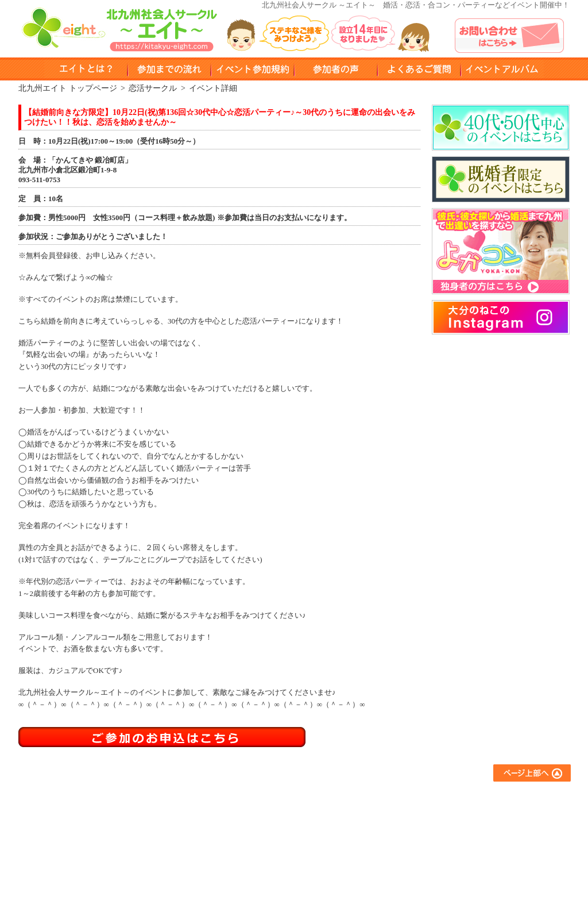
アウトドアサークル (379, 813)
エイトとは (86, 69)
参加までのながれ (169, 69)
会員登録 (257, 845)
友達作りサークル (376, 798)
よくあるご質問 (475, 798)
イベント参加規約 (252, 69)
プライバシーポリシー (486, 845)
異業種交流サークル (379, 829)
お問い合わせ (471, 829)
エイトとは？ (265, 798)
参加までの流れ (268, 813)
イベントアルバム (502, 69)
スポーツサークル (376, 845)
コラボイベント (372, 860)
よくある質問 (419, 69)
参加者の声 (336, 69)
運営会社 (464, 860)
